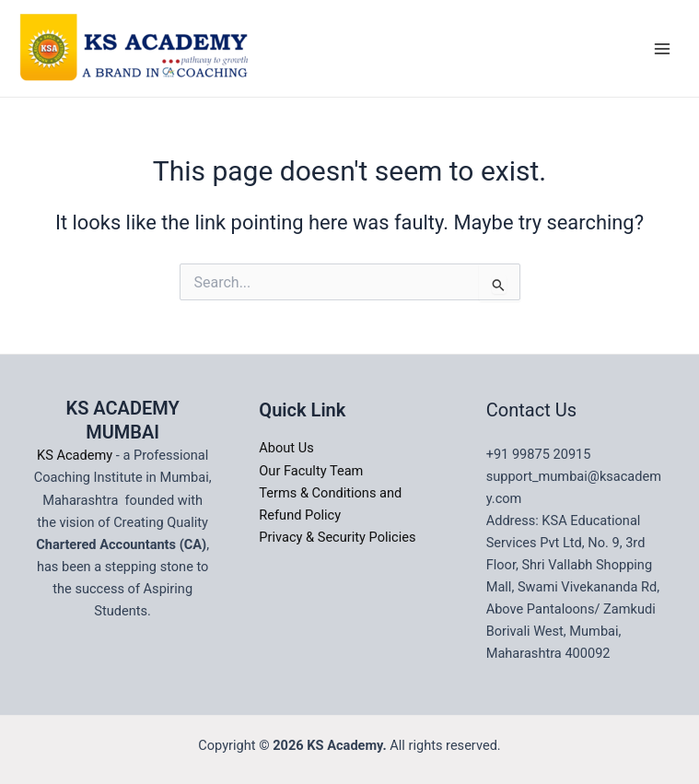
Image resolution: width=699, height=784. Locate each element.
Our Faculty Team (311, 471)
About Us (286, 448)
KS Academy (76, 455)
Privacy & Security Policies (337, 537)
